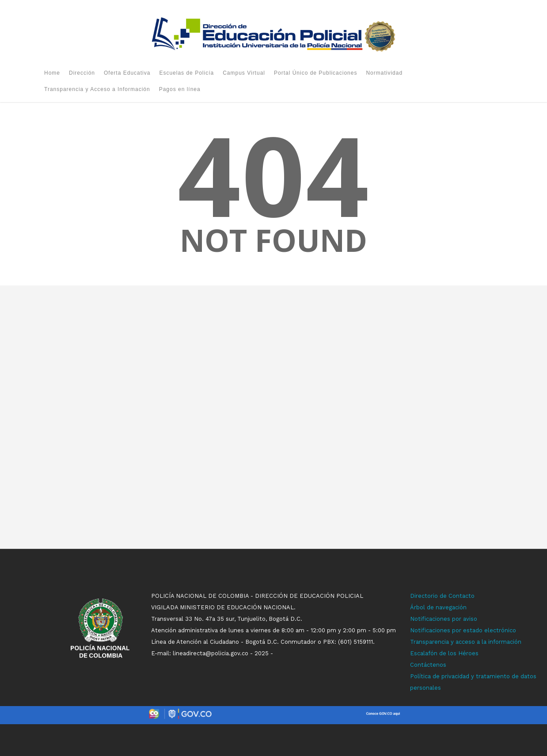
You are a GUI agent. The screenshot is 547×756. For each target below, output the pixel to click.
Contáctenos (428, 665)
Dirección (82, 73)
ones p (446, 619)
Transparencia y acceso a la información (466, 642)
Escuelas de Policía (186, 73)
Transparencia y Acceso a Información (97, 89)
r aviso (468, 619)
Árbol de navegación (438, 607)
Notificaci (423, 619)
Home (52, 73)
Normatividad (384, 73)
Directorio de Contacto (442, 596)
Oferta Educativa (127, 73)
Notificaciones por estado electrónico (463, 630)
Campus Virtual (244, 73)
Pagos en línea (180, 89)
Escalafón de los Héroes (444, 653)
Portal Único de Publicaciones (315, 73)
